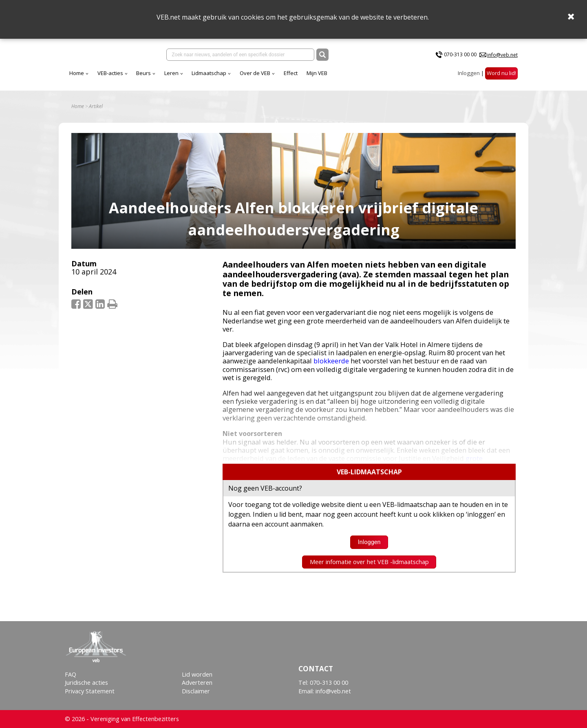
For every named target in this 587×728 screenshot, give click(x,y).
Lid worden (197, 674)
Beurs (143, 73)
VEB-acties (110, 73)
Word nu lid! (501, 73)
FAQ (71, 674)
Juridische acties (86, 683)
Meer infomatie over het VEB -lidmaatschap (369, 562)
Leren (171, 73)
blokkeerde (331, 361)
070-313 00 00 (460, 54)
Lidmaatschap (209, 73)
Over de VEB (255, 73)
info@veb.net (502, 55)
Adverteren (197, 683)
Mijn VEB (317, 73)
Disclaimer (196, 691)
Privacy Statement (90, 691)
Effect (291, 73)
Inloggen (469, 73)
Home (77, 73)
